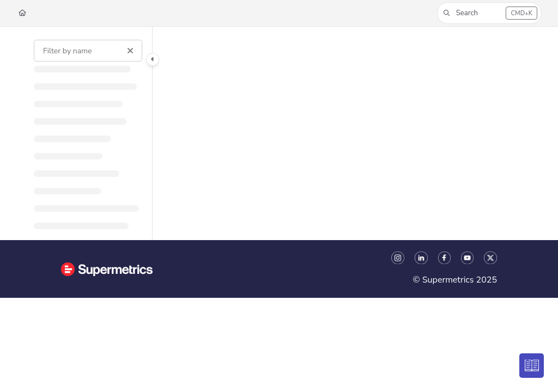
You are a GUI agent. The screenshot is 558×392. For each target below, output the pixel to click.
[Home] (22, 13)
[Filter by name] (88, 51)
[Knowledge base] (532, 366)
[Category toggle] (153, 59)
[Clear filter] (130, 51)
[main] (347, 133)
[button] (489, 13)
